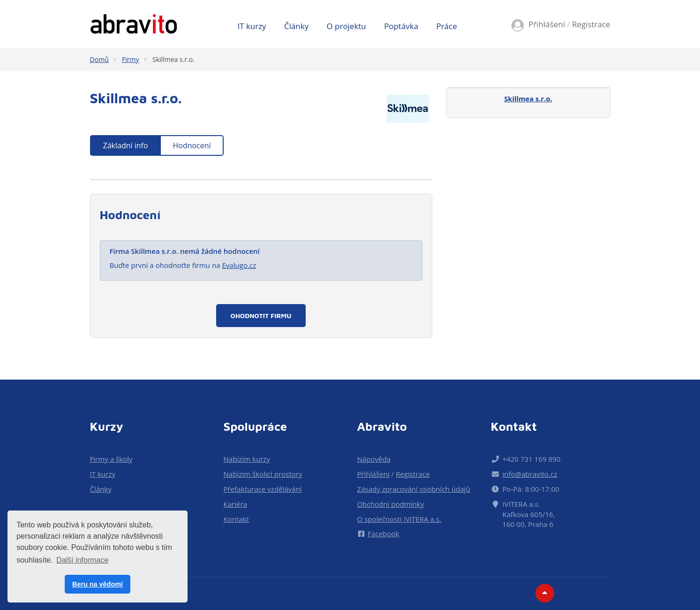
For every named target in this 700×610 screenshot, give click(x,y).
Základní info (126, 145)
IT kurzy (252, 26)
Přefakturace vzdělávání (263, 489)
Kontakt (237, 519)
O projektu (346, 26)
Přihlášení (547, 24)
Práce (447, 26)
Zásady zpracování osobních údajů (414, 489)
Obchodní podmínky (391, 504)
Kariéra (236, 504)
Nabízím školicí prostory (263, 474)
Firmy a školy (111, 459)
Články (296, 26)
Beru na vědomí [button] (98, 584)
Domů (99, 59)
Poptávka (401, 26)
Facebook (378, 534)
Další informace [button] (82, 560)
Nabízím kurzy (247, 459)
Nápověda (374, 459)
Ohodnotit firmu (261, 316)
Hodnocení (192, 145)
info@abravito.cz (530, 474)
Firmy (131, 59)
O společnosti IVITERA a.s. (399, 519)
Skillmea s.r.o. (173, 59)
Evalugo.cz (239, 265)
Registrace (591, 24)
